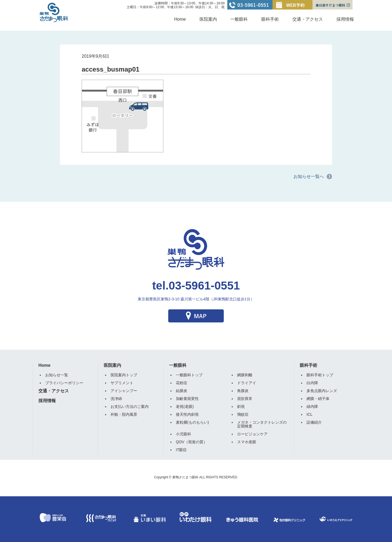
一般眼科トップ (189, 375)
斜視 (241, 406)
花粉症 (182, 383)
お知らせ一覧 (57, 375)
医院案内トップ (124, 375)
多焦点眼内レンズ (322, 391)
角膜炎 (243, 391)
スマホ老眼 (247, 442)
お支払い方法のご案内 (130, 406)
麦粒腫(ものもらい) (192, 422)
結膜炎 (182, 391)
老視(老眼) (185, 406)
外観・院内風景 (124, 414)
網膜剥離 (245, 375)
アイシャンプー (124, 391)
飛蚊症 (243, 414)
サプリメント (122, 383)
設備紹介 (314, 422)
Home (180, 19)
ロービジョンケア (252, 434)
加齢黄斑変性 (187, 399)
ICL (310, 414)
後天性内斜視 (187, 414)
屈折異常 (245, 399)
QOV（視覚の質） (192, 442)
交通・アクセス (308, 19)
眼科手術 (270, 19)
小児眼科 (183, 434)
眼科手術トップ (320, 375)
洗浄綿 (116, 399)
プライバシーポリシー (64, 383)
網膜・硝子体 (318, 399)
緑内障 (312, 406)
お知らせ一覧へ (309, 176)
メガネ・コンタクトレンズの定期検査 (262, 424)
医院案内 (208, 19)
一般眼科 (239, 19)
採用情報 (345, 19)
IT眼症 (181, 450)
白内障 (312, 383)
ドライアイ (247, 383)
